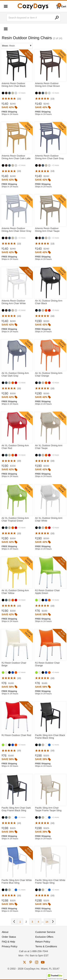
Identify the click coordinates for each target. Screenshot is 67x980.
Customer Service (45, 932)
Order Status (9, 937)
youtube (43, 962)
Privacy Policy (10, 946)
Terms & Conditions (46, 946)
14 (47, 922)
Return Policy (43, 942)
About (5, 932)
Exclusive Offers (44, 937)
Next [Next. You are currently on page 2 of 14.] (53, 921)
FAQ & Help (8, 942)
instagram (37, 962)
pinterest (31, 962)
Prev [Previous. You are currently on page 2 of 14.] (14, 921)
